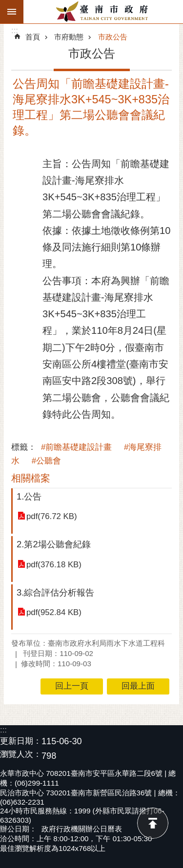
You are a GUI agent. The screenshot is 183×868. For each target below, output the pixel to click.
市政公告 (113, 37)
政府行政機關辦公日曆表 (82, 829)
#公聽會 (46, 461)
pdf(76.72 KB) (52, 516)
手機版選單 (12, 12)
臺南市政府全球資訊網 (103, 12)
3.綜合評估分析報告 (55, 592)
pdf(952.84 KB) (54, 612)
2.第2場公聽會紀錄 (54, 544)
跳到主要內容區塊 (5, 5)
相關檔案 (31, 478)
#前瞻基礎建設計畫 (76, 447)
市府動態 (69, 37)
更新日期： (21, 741)
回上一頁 (72, 686)
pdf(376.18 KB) (54, 565)
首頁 (33, 37)
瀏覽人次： (21, 755)
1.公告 (29, 496)
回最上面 (153, 823)
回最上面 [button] (138, 686)
